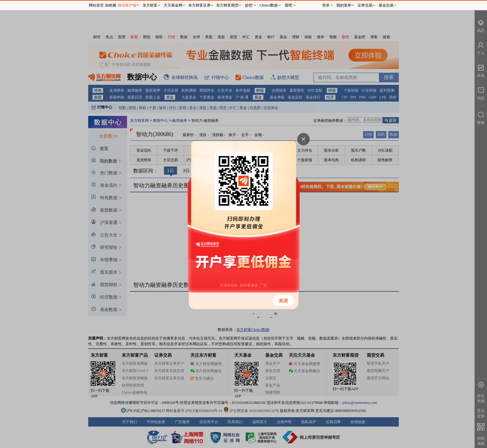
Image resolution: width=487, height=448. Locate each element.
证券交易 (365, 5)
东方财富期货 (227, 5)
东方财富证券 (199, 5)
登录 (326, 5)
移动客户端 (127, 5)
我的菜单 (344, 5)
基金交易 (386, 5)
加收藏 (111, 5)
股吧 (289, 5)
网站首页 (96, 5)
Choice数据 (269, 5)
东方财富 (150, 5)
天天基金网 (173, 5)
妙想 (249, 5)
